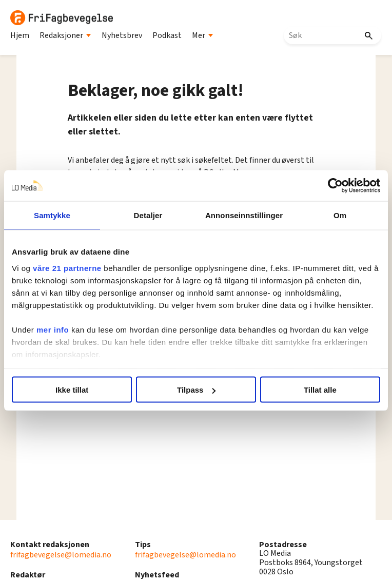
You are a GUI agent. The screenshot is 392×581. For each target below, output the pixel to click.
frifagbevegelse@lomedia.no (61, 555)
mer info (53, 329)
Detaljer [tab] (148, 215)
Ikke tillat (72, 390)
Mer (203, 35)
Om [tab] (340, 215)
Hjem (20, 35)
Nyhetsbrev (122, 35)
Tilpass (196, 390)
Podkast (167, 35)
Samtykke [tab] (52, 215)
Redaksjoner (65, 35)
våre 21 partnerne (67, 268)
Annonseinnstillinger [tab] (244, 215)
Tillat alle (320, 390)
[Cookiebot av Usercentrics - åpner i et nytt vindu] (335, 186)
